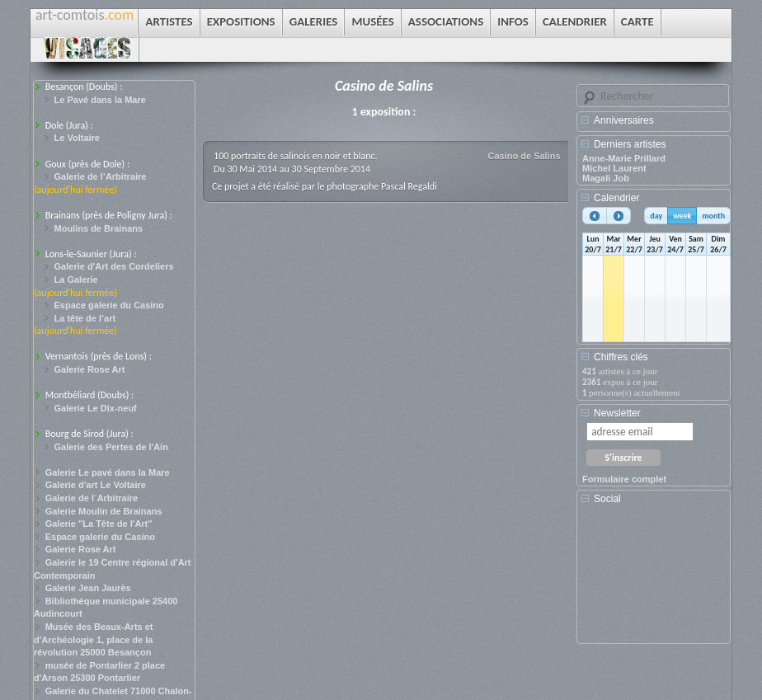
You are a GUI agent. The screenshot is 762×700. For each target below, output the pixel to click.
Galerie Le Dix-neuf (96, 408)
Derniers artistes (630, 144)
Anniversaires (624, 120)
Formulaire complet (624, 479)
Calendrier (616, 198)
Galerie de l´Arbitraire (92, 498)
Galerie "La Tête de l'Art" (99, 524)
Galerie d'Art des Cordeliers (114, 266)
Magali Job (606, 178)
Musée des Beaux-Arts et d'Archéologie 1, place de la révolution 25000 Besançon (94, 639)
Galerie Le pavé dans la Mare (108, 472)
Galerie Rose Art (90, 369)
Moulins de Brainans (99, 228)
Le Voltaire (77, 138)
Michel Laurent (614, 168)
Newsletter (617, 413)
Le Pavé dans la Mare (100, 100)
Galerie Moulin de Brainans (104, 511)
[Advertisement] (656, 580)
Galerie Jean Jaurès (88, 588)
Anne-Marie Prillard (624, 158)
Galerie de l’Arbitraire (101, 176)
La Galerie (76, 280)
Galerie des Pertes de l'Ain (111, 447)
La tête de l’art (85, 318)
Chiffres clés (621, 357)
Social (607, 499)
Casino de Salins (524, 156)
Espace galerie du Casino (109, 305)
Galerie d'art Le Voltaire (96, 485)
